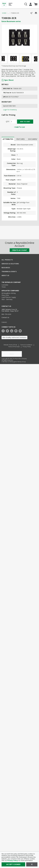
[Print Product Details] (36, 13)
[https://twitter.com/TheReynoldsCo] (8, 331)
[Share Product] (31, 13)
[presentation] (8, 139)
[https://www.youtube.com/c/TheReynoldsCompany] (21, 331)
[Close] (32, 864)
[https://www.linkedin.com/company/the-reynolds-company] (12, 331)
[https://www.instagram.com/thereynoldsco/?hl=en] (16, 331)
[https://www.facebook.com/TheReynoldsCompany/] (4, 331)
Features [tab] (21, 139)
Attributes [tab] (8, 139)
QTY (8, 122)
